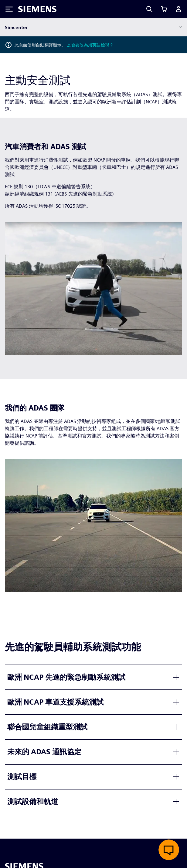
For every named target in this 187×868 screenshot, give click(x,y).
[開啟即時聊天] (169, 850)
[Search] (149, 9)
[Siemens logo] (37, 9)
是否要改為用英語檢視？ (90, 45)
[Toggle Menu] (9, 9)
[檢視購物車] (164, 9)
